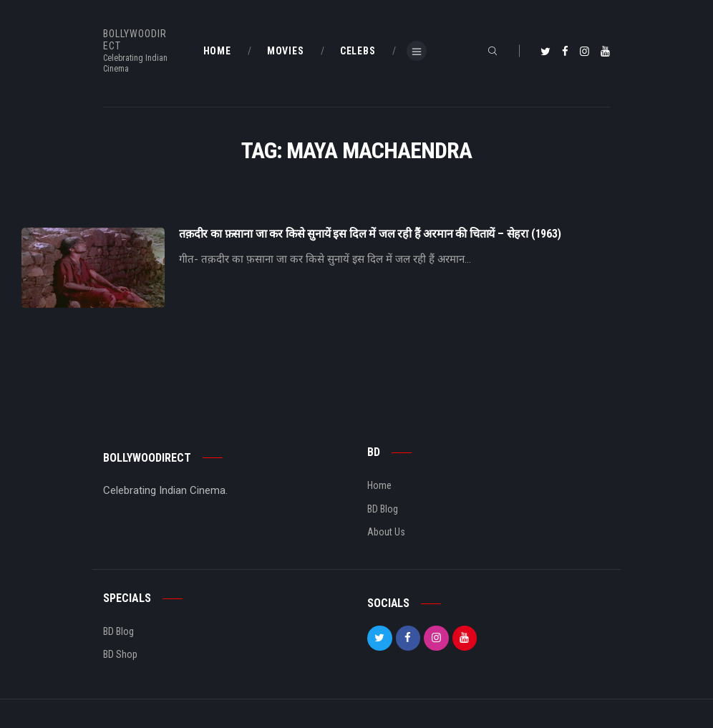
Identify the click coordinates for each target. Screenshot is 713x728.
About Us (386, 532)
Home (379, 485)
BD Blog (383, 509)
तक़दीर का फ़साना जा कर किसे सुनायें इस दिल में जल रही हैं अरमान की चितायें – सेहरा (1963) (370, 234)
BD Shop (120, 654)
